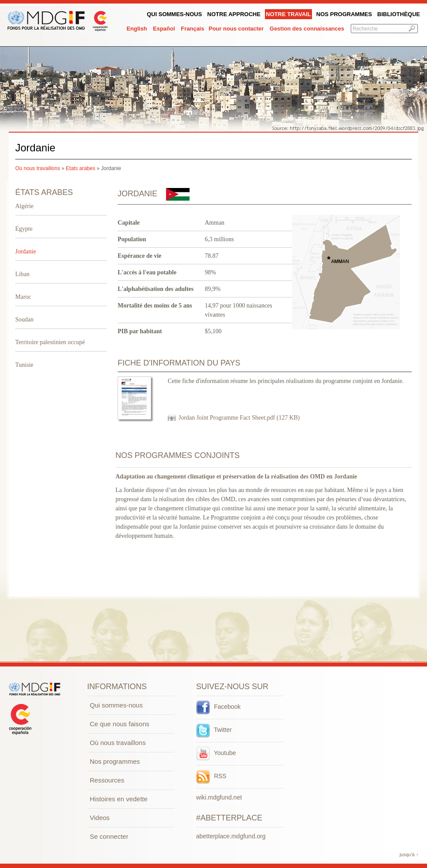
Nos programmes (344, 14)
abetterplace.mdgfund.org (231, 836)
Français (192, 29)
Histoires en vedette (119, 799)
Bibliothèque (399, 14)
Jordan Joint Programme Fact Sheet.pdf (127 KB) (239, 418)
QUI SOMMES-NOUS (174, 14)
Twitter (214, 730)
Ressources (107, 780)
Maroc (23, 297)
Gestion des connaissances (307, 29)
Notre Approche (234, 14)
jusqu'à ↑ (409, 854)
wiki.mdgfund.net (219, 797)
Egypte (24, 229)
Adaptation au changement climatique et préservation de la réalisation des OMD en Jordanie (236, 477)
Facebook (218, 707)
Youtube (216, 753)
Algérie (24, 206)
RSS (211, 776)
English (137, 29)
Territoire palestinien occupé (50, 342)
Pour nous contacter (236, 29)
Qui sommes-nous (116, 705)
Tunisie (24, 365)
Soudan (24, 320)
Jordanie (25, 251)
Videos (100, 818)
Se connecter (109, 836)
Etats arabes (80, 168)
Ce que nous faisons (120, 724)
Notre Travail (288, 14)
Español (164, 29)
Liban (22, 274)
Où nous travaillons (38, 168)
